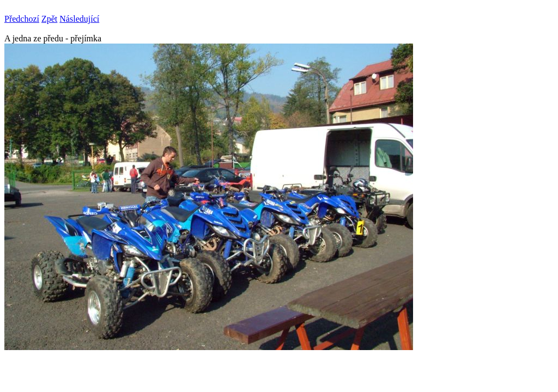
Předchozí (22, 19)
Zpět (49, 19)
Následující (79, 19)
